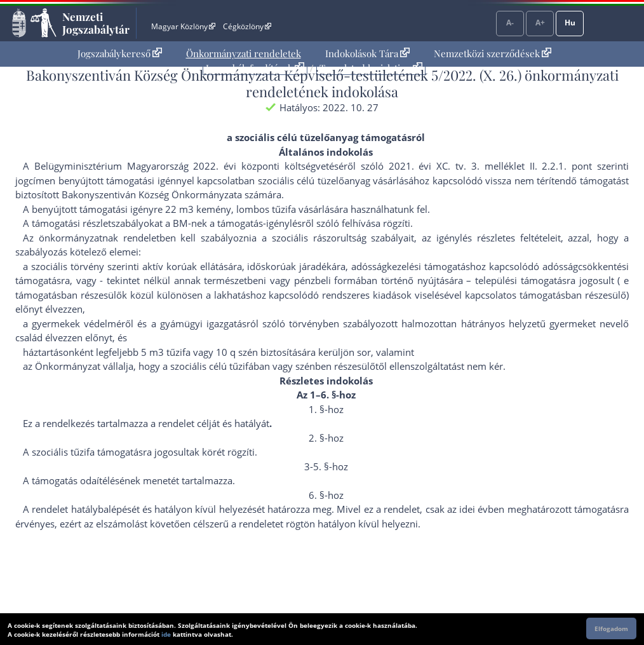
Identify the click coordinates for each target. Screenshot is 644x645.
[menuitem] (120, 54)
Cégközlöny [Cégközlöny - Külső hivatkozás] (247, 26)
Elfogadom (611, 628)
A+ (540, 23)
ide (166, 634)
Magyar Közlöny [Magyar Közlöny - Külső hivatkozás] (183, 26)
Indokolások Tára (367, 53)
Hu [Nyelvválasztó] (570, 23)
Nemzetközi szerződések (493, 53)
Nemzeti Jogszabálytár (96, 23)
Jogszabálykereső (120, 53)
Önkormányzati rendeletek (244, 53)
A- (510, 23)
